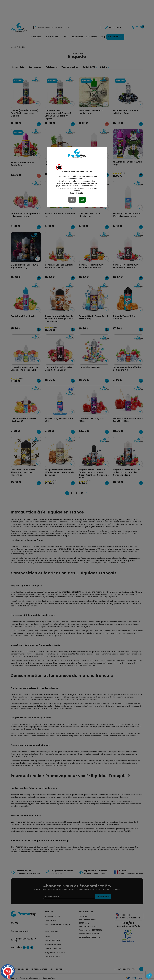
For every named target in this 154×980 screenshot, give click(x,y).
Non (72, 200)
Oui (82, 200)
